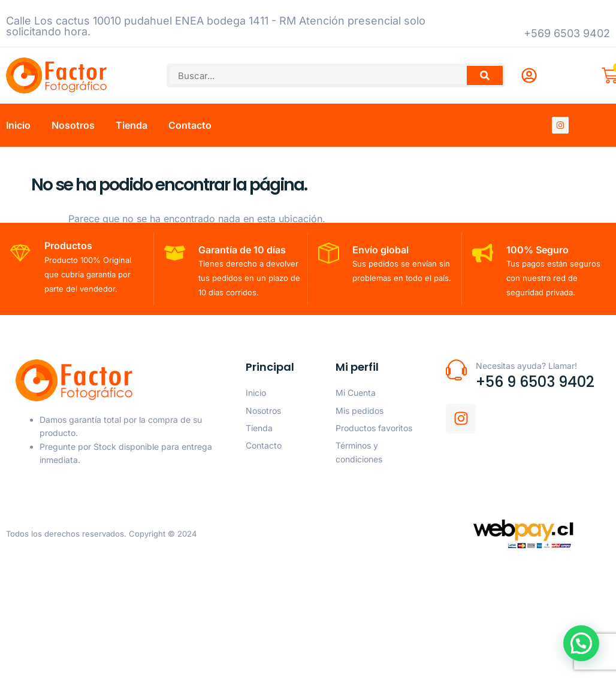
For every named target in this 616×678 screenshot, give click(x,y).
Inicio (18, 125)
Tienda (132, 125)
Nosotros (73, 125)
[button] (581, 643)
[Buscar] (485, 75)
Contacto (190, 125)
